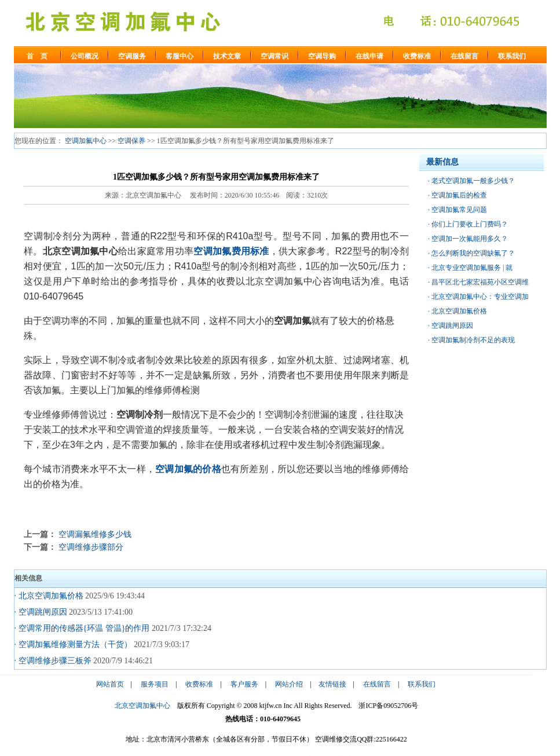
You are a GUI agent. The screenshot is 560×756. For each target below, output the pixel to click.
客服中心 (180, 56)
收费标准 (417, 56)
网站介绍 (289, 684)
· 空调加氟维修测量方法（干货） (73, 644)
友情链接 (332, 684)
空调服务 (132, 56)
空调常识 (274, 56)
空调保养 (131, 141)
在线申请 (369, 56)
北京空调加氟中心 (142, 706)
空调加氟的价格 (188, 469)
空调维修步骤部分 (91, 547)
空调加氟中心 (86, 141)
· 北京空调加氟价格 (49, 596)
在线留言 (464, 56)
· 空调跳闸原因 (41, 612)
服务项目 (155, 684)
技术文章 (227, 56)
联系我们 (512, 56)
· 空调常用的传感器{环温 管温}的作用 (82, 628)
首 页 (37, 56)
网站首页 (110, 684)
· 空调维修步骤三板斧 (53, 661)
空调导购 (322, 56)
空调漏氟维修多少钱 (95, 534)
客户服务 (244, 684)
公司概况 (85, 56)
